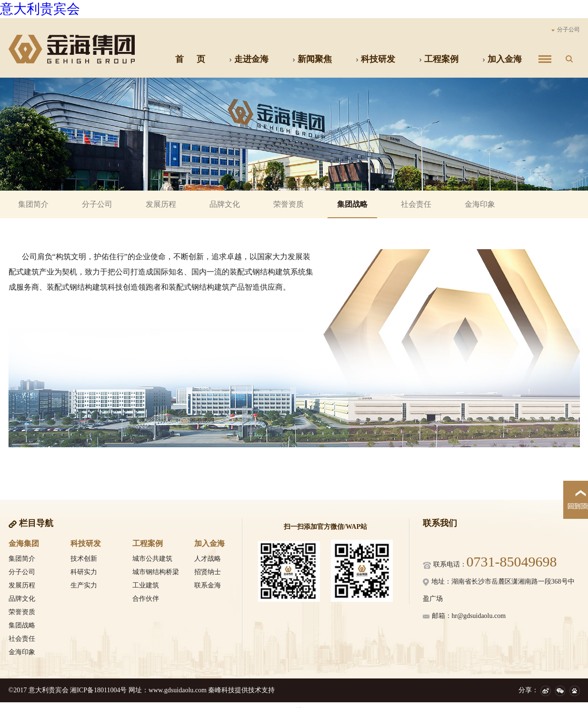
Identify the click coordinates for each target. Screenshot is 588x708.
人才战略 (208, 559)
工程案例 (439, 59)
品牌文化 (225, 204)
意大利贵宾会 (40, 9)
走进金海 (249, 59)
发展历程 (161, 204)
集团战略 (352, 204)
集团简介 (33, 204)
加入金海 (502, 59)
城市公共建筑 (152, 559)
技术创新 (84, 559)
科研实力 (84, 572)
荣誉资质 (289, 204)
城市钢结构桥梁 (156, 572)
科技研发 (375, 59)
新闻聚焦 (312, 59)
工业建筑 (146, 585)
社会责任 (416, 204)
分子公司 (566, 30)
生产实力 (84, 585)
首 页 (190, 59)
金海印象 (480, 204)
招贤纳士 (208, 572)
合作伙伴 (146, 599)
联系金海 (208, 585)
